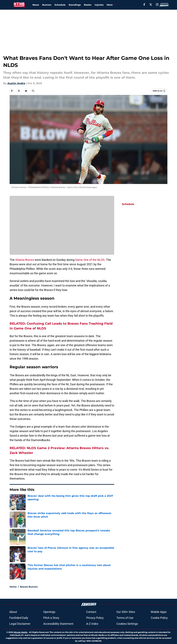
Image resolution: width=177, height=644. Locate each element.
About (13, 612)
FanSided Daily (19, 618)
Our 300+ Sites (126, 612)
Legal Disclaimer (20, 624)
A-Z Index (92, 624)
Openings (49, 612)
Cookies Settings (127, 624)
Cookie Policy (159, 618)
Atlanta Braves (25, 260)
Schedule (60, 5)
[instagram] (157, 4)
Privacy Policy (95, 618)
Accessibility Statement (58, 624)
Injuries (99, 5)
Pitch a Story (51, 618)
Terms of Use (125, 618)
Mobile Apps (159, 612)
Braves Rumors (29, 587)
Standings (75, 5)
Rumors (47, 5)
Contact (91, 612)
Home (13, 587)
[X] (151, 4)
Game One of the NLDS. (90, 260)
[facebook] (144, 4)
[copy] (33, 91)
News (36, 5)
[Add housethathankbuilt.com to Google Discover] (159, 91)
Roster (88, 5)
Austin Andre (16, 83)
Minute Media (20, 632)
